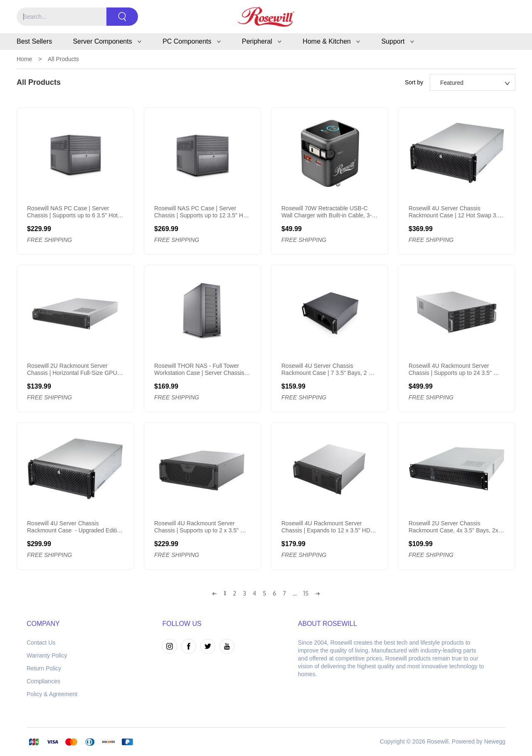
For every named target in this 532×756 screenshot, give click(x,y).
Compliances (43, 681)
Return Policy (44, 668)
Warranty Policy (47, 655)
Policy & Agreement (52, 694)
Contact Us (41, 643)
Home (24, 59)
